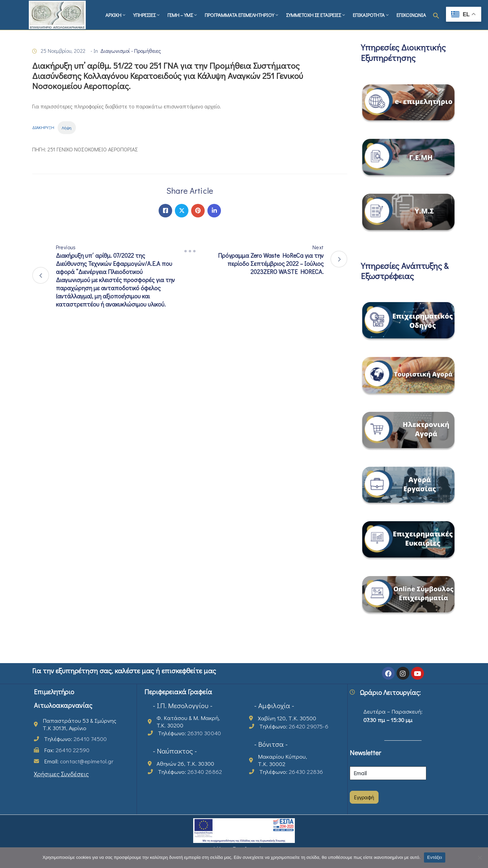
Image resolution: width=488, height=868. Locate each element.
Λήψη (67, 128)
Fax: (67, 750)
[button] (436, 15)
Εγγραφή (364, 797)
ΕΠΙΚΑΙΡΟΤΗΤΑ (371, 15)
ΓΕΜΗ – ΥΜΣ (183, 15)
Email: (79, 761)
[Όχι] (480, 858)
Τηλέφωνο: (75, 739)
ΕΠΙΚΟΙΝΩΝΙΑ (411, 15)
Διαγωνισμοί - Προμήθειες (131, 51)
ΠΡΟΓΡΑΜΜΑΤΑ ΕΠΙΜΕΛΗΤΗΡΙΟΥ (242, 15)
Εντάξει (435, 857)
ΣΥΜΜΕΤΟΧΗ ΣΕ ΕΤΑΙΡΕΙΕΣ (316, 15)
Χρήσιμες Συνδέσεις (61, 774)
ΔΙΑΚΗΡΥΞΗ (43, 128)
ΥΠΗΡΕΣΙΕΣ (147, 15)
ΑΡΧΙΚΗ (116, 15)
